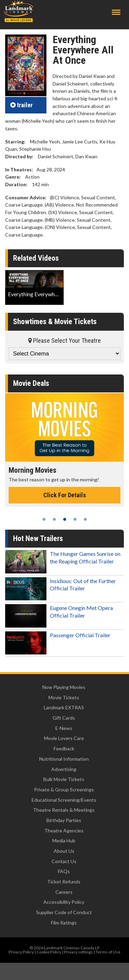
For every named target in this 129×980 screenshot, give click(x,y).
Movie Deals (31, 383)
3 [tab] (65, 519)
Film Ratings (64, 923)
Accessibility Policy (64, 902)
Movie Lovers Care (64, 738)
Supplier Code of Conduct (64, 912)
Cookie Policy (49, 952)
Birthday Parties (64, 820)
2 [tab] (54, 519)
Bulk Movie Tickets (64, 779)
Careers (64, 892)
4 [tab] (75, 519)
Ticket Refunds (64, 882)
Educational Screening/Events (64, 800)
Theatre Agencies (64, 831)
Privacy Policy (21, 952)
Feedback (64, 748)
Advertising (64, 769)
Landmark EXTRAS (64, 707)
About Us (64, 851)
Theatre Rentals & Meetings (64, 810)
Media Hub (64, 841)
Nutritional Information (64, 759)
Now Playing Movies (64, 687)
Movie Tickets (64, 697)
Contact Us (64, 861)
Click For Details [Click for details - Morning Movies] (65, 495)
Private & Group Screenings (64, 789)
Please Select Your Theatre (64, 341)
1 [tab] (44, 519)
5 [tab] (85, 519)
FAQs (64, 871)
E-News (64, 728)
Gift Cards (64, 718)
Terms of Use (108, 952)
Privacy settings (78, 952)
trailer (21, 105)
